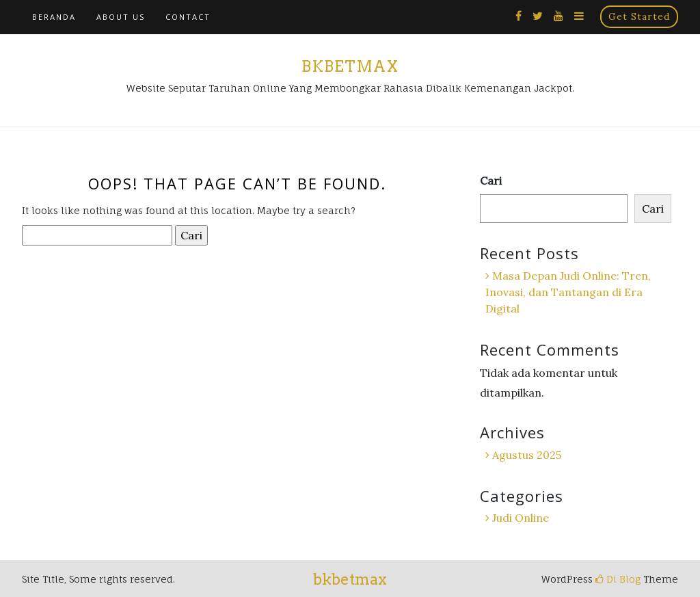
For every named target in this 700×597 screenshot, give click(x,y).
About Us (121, 17)
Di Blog (618, 579)
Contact (188, 17)
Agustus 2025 (527, 455)
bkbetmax (350, 66)
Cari (491, 181)
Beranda (54, 17)
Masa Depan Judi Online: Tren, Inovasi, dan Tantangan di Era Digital (568, 292)
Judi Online (521, 518)
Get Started (639, 16)
